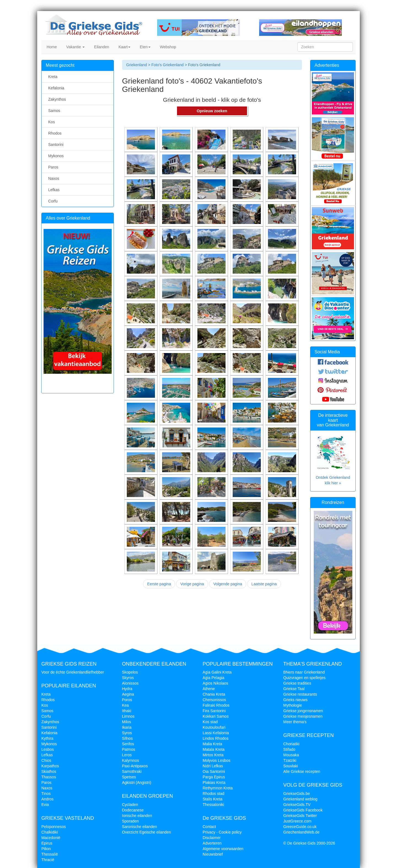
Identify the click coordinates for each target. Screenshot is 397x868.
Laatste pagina (264, 584)
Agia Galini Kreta (217, 672)
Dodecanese (133, 810)
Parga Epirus (214, 777)
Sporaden (131, 821)
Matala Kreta (214, 749)
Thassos (49, 777)
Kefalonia (55, 88)
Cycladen (130, 805)
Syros (127, 733)
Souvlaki (291, 766)
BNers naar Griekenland (304, 672)
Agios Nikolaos (215, 683)
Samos (53, 111)
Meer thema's (295, 722)
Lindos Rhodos (215, 738)
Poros (127, 700)
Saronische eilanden (140, 827)
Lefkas (53, 190)
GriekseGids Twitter (300, 816)
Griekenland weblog (301, 799)
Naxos (53, 178)
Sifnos (128, 738)
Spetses (129, 777)
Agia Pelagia (214, 678)
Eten (145, 47)
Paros (52, 167)
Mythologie (293, 705)
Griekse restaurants (300, 694)
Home (51, 47)
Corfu (52, 201)
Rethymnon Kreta (218, 788)
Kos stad (210, 722)
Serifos (128, 744)
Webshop (167, 47)
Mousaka (291, 755)
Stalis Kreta (213, 799)
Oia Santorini (214, 771)
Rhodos (54, 133)
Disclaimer (212, 838)
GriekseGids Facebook (303, 810)
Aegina (128, 694)
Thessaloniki (213, 805)
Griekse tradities (297, 683)
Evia (45, 805)
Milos (127, 722)
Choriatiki (291, 744)
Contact (209, 827)
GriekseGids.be (297, 794)
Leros (127, 755)
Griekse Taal (294, 689)
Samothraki (132, 771)
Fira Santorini (214, 711)
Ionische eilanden (137, 816)
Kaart (124, 47)
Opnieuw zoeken (212, 111)
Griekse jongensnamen (303, 711)
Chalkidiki (50, 832)
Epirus (47, 843)
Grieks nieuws (296, 700)
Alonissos (130, 683)
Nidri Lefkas (213, 766)
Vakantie (75, 47)
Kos (50, 122)
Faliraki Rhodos (216, 705)
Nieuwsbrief (213, 854)
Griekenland (137, 65)
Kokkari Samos (216, 716)
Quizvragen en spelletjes (305, 678)
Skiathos (49, 771)
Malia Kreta (212, 744)
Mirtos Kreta (213, 755)
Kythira (47, 738)
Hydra (127, 689)
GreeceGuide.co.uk (300, 827)
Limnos (128, 716)
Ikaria (127, 727)
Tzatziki (290, 760)
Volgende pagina (228, 584)
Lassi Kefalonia (216, 733)
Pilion (46, 849)
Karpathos (50, 766)
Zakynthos (56, 99)
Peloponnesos (54, 827)
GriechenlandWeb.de (301, 832)
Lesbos (48, 749)
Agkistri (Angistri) (137, 782)
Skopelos (130, 672)
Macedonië (51, 838)
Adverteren (212, 843)
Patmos (129, 749)
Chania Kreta (214, 694)
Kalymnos (131, 760)
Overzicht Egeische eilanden (147, 832)
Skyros (128, 678)
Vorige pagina (192, 584)
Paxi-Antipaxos (135, 766)
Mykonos (55, 156)
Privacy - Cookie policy (222, 832)
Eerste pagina (159, 584)
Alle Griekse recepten (302, 771)
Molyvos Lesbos (216, 760)
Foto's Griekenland (167, 65)
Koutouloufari (214, 727)
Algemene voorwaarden (223, 849)
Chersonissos (214, 700)
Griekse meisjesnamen (303, 716)
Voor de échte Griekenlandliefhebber (73, 672)
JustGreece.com (297, 821)
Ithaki (127, 711)
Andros (47, 799)
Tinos (46, 794)
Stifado (289, 749)
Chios (46, 760)
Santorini (55, 145)
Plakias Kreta (214, 782)
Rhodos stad (214, 794)
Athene (209, 689)
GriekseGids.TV (297, 805)
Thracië (48, 860)
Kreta (52, 77)
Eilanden (101, 47)
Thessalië (50, 854)
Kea (126, 705)
